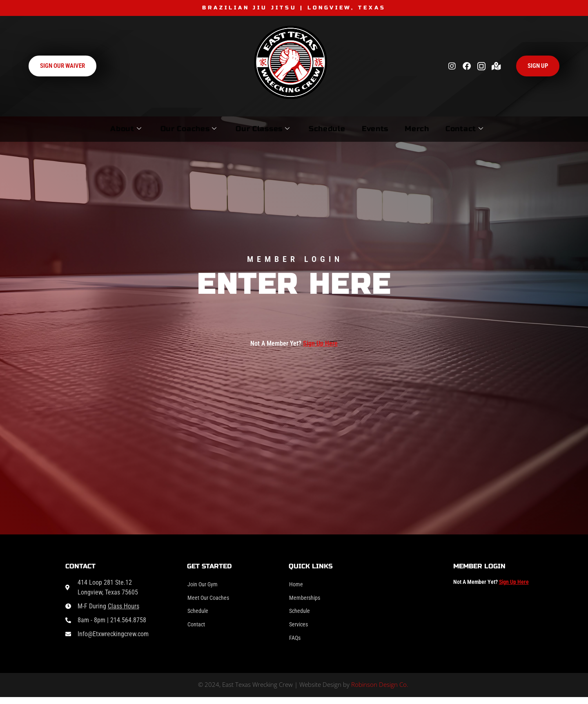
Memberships (307, 600)
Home (297, 585)
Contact (497, 129)
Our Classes (247, 129)
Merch (437, 129)
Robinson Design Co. (380, 691)
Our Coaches (160, 129)
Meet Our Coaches (212, 600)
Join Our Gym (205, 585)
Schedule (323, 129)
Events (383, 129)
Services (300, 629)
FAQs (296, 644)
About (85, 129)
